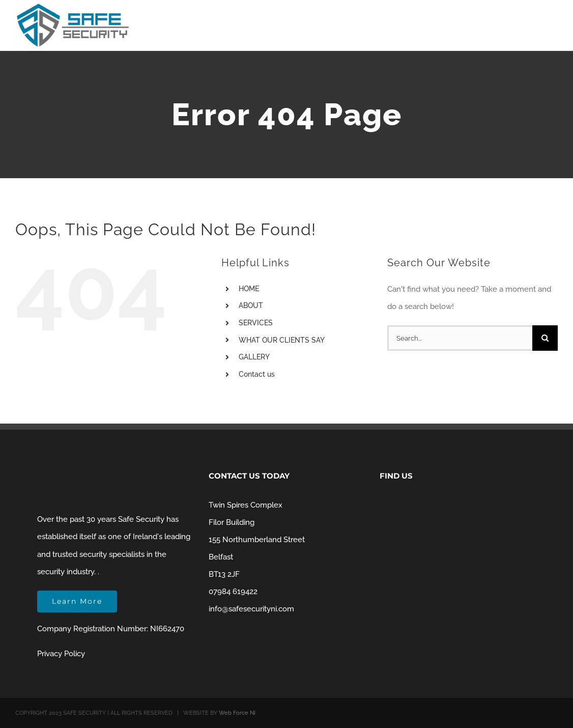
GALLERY (254, 357)
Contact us (257, 374)
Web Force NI (237, 713)
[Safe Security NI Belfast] (74, 6)
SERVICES (256, 323)
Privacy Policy (61, 654)
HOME (249, 289)
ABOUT (251, 305)
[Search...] (460, 338)
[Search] (545, 338)
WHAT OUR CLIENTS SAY (282, 340)
